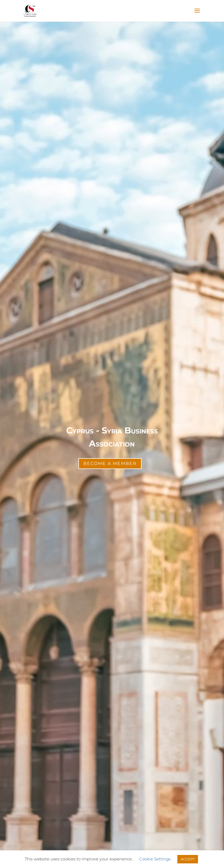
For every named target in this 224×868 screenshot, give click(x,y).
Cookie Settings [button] (155, 859)
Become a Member (110, 463)
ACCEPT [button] (188, 859)
